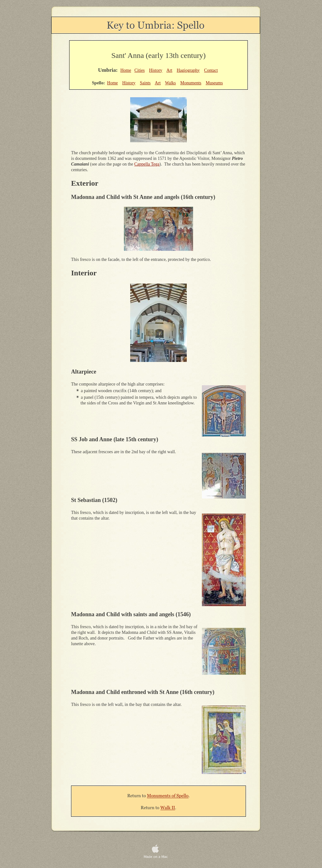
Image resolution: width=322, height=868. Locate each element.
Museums (214, 83)
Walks (171, 83)
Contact (211, 70)
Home (126, 70)
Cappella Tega (147, 164)
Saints (145, 83)
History (156, 70)
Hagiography (188, 70)
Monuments (191, 83)
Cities (139, 70)
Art (169, 70)
